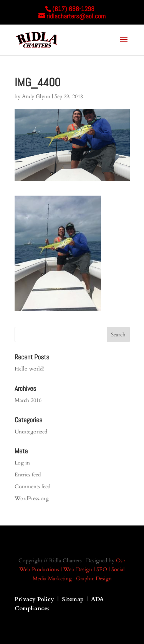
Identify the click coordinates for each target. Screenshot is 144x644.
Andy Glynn (36, 96)
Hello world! (29, 369)
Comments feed (32, 487)
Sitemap (73, 599)
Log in (22, 463)
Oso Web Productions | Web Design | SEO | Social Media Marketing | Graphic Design (72, 570)
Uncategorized (31, 432)
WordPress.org (32, 498)
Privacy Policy (34, 599)
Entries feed (28, 475)
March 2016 (28, 400)
